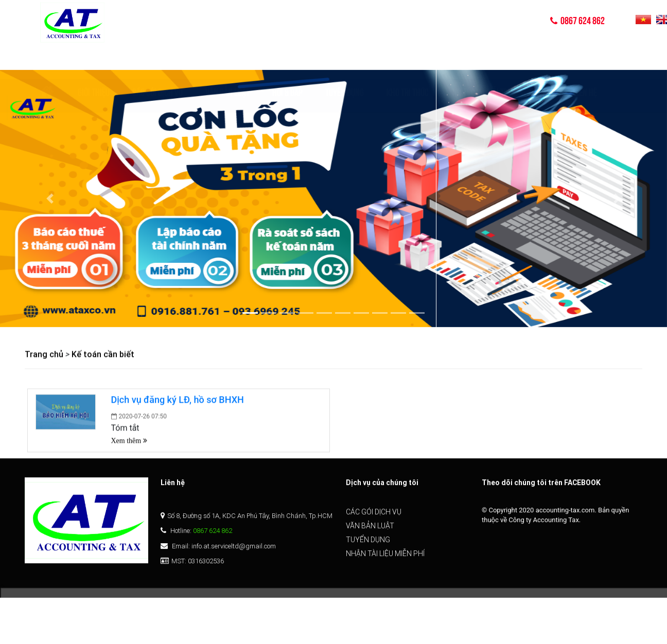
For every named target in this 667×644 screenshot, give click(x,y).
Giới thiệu (94, 60)
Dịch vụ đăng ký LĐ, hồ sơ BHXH (178, 400)
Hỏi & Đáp (287, 60)
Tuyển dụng (345, 60)
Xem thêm (129, 441)
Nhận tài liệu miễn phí (385, 559)
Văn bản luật (227, 60)
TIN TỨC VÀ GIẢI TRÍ (481, 60)
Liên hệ (585, 60)
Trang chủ (44, 355)
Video (542, 60)
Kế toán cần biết (103, 355)
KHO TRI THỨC (408, 60)
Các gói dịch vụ (157, 60)
